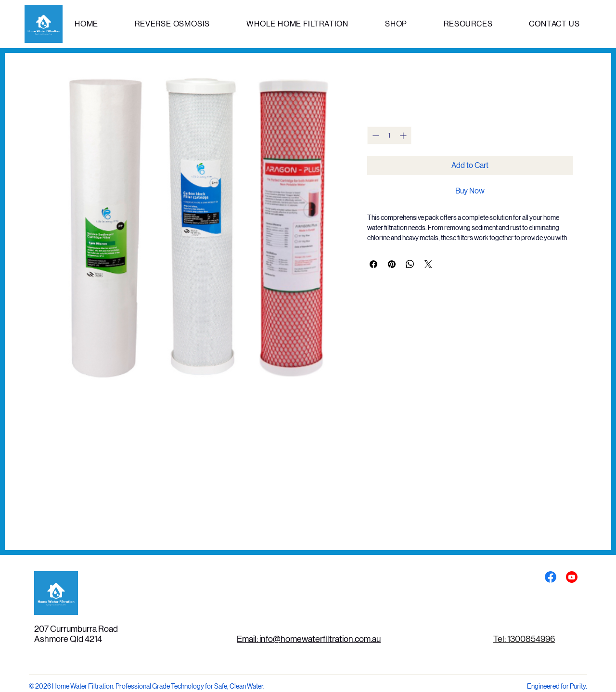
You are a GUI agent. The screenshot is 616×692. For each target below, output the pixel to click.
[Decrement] (375, 135)
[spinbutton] (389, 135)
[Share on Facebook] (373, 264)
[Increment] (404, 135)
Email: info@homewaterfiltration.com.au (309, 639)
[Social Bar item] (551, 577)
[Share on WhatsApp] (410, 264)
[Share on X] (428, 264)
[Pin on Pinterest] (392, 264)
